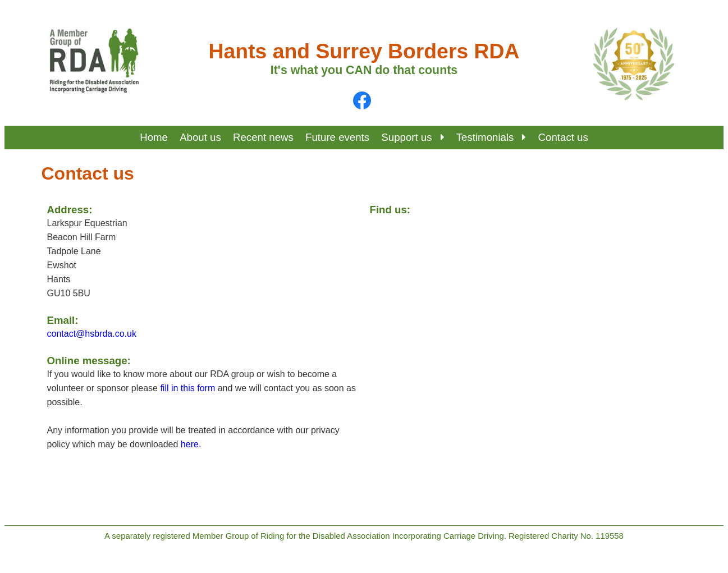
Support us (413, 137)
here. (191, 444)
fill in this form (187, 388)
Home (154, 137)
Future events (337, 137)
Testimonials (491, 137)
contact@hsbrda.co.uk (92, 334)
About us (200, 137)
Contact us (563, 137)
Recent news (263, 137)
